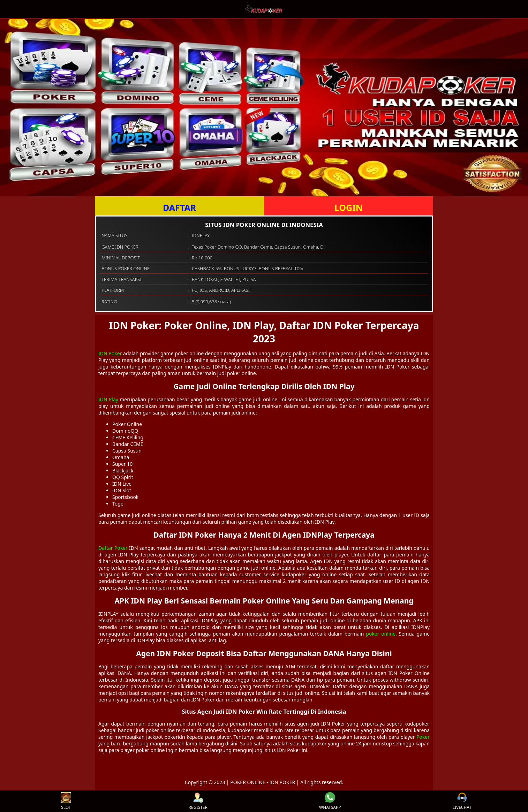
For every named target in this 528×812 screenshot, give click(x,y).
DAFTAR (179, 207)
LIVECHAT (462, 801)
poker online (381, 634)
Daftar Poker (113, 548)
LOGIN (349, 207)
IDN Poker (110, 353)
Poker (423, 737)
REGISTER (198, 801)
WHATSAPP (330, 801)
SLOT (66, 801)
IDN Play (108, 399)
